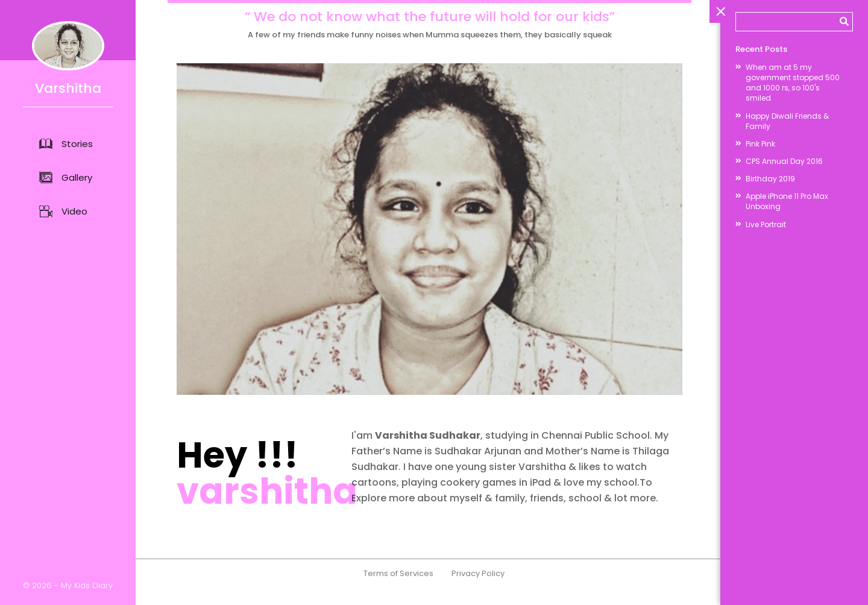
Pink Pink (760, 144)
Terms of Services (398, 590)
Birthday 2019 (770, 179)
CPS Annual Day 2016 (784, 161)
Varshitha (68, 59)
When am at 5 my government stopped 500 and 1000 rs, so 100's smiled (793, 83)
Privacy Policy (478, 590)
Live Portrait (766, 224)
